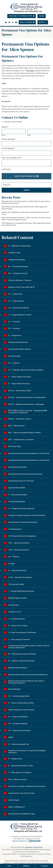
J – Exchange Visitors (17, 619)
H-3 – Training (14, 557)
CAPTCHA (6, 169)
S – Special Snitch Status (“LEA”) (21, 766)
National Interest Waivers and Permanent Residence (28, 675)
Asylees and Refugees (17, 260)
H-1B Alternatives (15, 529)
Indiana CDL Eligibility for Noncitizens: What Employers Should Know (25, 213)
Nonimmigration (14, 689)
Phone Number (8, 139)
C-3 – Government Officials (19, 308)
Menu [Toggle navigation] (42, 16)
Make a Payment (26, 22)
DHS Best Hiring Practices (18, 342)
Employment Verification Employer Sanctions (25, 474)
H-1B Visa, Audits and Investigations (22, 536)
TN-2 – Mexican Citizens (18, 780)
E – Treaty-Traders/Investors (19, 384)
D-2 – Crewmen (14, 328)
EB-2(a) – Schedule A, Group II (20, 419)
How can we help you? (12, 158)
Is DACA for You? (15, 612)
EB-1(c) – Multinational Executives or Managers (26, 404)
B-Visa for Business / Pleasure (20, 280)
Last (29, 135)
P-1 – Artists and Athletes (18, 717)
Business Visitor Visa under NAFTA (22, 287)
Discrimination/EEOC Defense (20, 349)
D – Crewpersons (15, 335)
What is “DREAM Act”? (17, 807)
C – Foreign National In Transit (20, 315)
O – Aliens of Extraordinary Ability (21, 703)
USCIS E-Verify (14, 800)
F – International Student (18, 495)
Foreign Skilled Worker (17, 502)
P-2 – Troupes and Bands (18, 724)
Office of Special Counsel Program (21, 710)
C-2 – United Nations (16, 301)
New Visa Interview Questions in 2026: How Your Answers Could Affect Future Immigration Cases (26, 219)
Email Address (8, 148)
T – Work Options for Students (20, 773)
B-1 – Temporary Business (18, 266)
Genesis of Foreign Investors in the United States (27, 515)
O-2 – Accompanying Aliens (19, 696)
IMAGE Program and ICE (18, 598)
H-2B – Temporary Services (19, 550)
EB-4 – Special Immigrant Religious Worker (25, 433)
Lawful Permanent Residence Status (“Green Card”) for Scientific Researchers (29, 647)
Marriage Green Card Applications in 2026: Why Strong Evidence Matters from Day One (26, 202)
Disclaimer (29, 847)
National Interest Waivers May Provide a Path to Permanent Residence (26, 682)
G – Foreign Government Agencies (21, 509)
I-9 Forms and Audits (16, 584)
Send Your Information (25, 176)
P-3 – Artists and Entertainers (20, 731)
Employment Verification (18, 467)
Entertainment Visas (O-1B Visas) (21, 481)
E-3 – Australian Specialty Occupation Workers (26, 370)
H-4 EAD (11, 564)
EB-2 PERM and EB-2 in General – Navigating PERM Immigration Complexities (28, 412)
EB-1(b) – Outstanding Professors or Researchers (27, 397)
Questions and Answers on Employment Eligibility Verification (27, 752)
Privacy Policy (38, 847)
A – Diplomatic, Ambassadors (20, 246)
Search (42, 22)
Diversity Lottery (14, 356)
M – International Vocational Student (22, 654)
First (3, 135)
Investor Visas (14, 605)
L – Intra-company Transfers (19, 639)
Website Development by (26, 841)
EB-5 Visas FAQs (15, 446)
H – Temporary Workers (17, 571)
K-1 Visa (30, 71)
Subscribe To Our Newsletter (21, 16)
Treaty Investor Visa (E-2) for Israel (21, 793)
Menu (27, 866)
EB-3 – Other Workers (16, 426)
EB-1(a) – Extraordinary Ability (20, 391)
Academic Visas (14, 253)
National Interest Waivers (18, 668)
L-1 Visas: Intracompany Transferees (22, 632)
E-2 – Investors (14, 363)
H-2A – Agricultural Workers (19, 543)
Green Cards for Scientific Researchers (23, 522)
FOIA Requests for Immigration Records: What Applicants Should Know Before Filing (26, 224)
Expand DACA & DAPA (17, 488)
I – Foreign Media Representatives (21, 591)
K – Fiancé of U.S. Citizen (18, 626)
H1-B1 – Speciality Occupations (20, 577)
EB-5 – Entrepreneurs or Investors (21, 440)
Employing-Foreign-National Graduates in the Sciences (29, 453)
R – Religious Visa (15, 759)
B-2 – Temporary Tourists (18, 273)
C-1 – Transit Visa (15, 294)
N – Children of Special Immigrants (22, 661)
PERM (11, 737)
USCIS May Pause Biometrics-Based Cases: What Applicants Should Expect (25, 208)
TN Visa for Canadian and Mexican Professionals (27, 786)
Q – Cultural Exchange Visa (19, 744)
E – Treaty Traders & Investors (20, 377)
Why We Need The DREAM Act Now (22, 814)
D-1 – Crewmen (14, 322)
